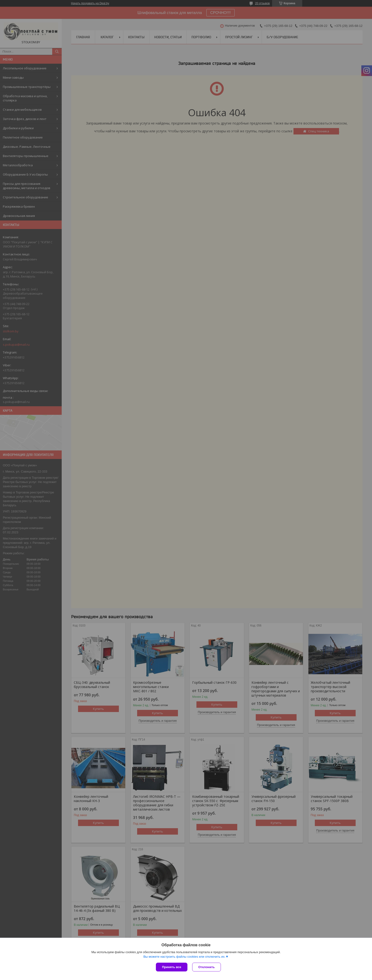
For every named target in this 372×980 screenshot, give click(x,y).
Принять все (172, 967)
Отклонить (207, 967)
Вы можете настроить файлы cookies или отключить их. (184, 957)
